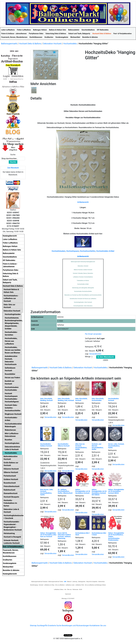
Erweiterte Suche (55, 626)
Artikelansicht (83, 202)
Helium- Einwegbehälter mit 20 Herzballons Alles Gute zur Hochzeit (48, 535)
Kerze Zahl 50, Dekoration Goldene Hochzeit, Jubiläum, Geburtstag (64, 536)
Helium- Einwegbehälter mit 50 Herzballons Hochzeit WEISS (116, 491)
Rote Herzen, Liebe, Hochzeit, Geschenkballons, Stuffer (47, 492)
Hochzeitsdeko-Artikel (105, 251)
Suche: (13, 155)
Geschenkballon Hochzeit (113, 399)
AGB (65, 582)
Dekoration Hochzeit (52, 44)
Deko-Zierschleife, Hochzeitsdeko (98, 399)
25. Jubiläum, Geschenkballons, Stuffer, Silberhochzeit (65, 491)
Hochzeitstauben (59, 251)
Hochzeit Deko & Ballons (30, 44)
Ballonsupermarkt (9, 44)
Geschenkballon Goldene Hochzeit (46, 445)
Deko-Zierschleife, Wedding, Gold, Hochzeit (66, 399)
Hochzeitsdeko (70, 44)
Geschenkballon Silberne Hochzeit (64, 445)
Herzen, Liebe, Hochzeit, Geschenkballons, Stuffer (116, 446)
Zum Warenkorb (13, 168)
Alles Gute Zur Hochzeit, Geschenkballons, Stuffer (81, 447)
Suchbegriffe (42, 626)
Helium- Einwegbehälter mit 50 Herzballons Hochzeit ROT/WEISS (99, 492)
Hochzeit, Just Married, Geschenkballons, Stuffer (98, 447)
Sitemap (33, 626)
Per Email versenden (93, 334)
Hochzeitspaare (73, 251)
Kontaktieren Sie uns (98, 626)
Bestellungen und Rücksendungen (76, 626)
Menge (88, 357)
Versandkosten (95, 354)
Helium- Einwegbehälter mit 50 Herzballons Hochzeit (83, 491)
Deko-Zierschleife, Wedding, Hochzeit (46, 399)
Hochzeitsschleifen (88, 251)
